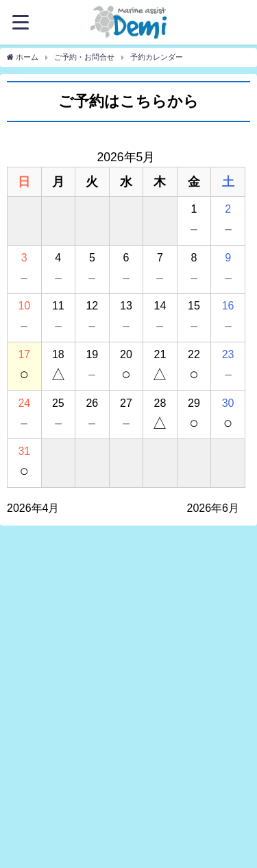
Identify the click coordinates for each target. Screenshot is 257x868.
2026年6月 (213, 508)
